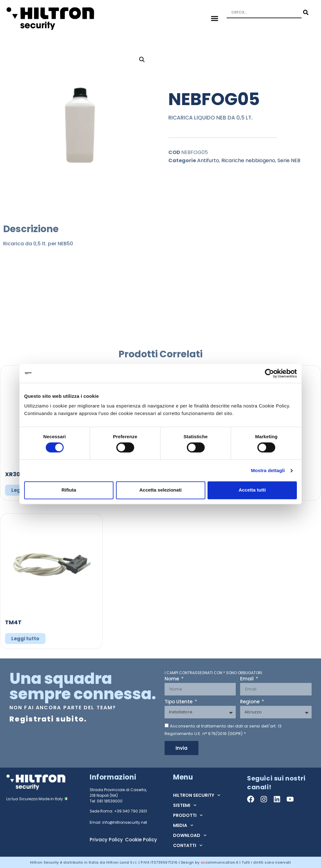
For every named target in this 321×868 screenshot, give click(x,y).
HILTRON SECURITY (197, 795)
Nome (172, 679)
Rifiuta (69, 490)
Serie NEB (289, 160)
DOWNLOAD (190, 835)
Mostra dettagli (268, 470)
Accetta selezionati (160, 490)
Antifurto (208, 160)
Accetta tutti (252, 490)
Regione (250, 702)
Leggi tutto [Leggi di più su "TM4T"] (25, 639)
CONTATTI (188, 845)
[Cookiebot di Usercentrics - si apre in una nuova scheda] (269, 373)
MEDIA (183, 825)
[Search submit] (305, 12)
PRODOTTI (188, 815)
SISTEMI (185, 805)
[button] (214, 18)
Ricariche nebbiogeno (248, 160)
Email (247, 679)
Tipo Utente (179, 702)
